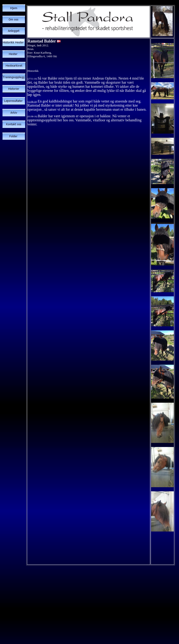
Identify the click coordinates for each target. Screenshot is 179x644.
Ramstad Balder (42, 41)
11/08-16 (32, 102)
